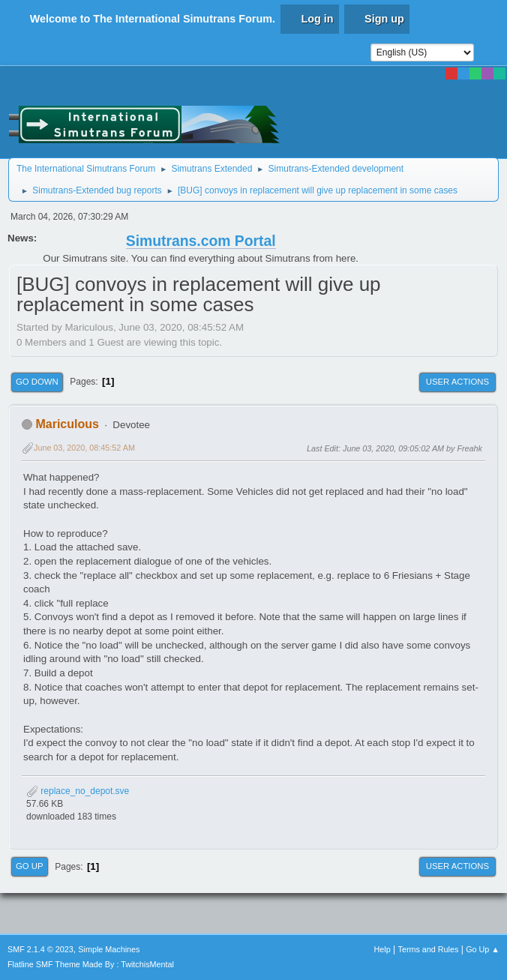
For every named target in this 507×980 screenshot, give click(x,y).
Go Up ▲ (483, 949)
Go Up (30, 866)
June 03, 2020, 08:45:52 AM (84, 448)
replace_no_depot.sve (78, 791)
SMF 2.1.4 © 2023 (40, 949)
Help (382, 949)
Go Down (37, 382)
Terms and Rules (429, 949)
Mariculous (67, 424)
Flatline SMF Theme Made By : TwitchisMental (91, 964)
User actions (457, 382)
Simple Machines (109, 949)
